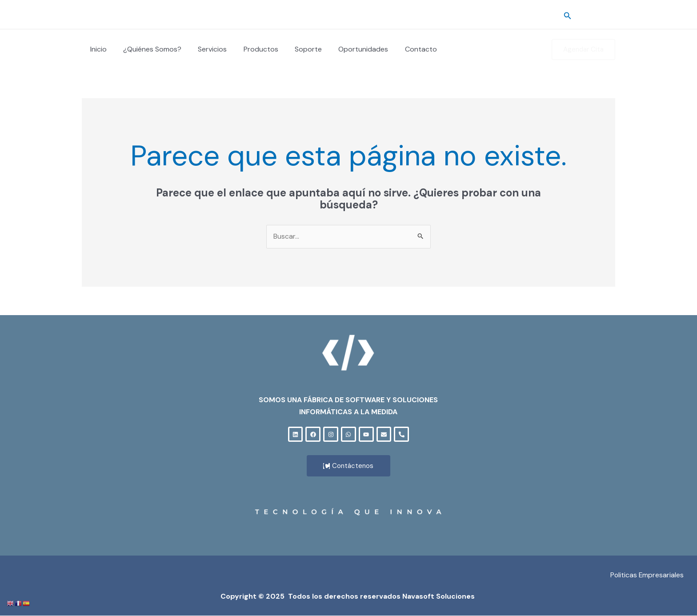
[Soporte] (611, 15)
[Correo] (598, 15)
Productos (252, 49)
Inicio (97, 49)
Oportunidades (350, 49)
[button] (568, 15)
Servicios (206, 49)
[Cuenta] (585, 15)
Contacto (405, 49)
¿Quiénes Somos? (149, 49)
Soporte (298, 49)
